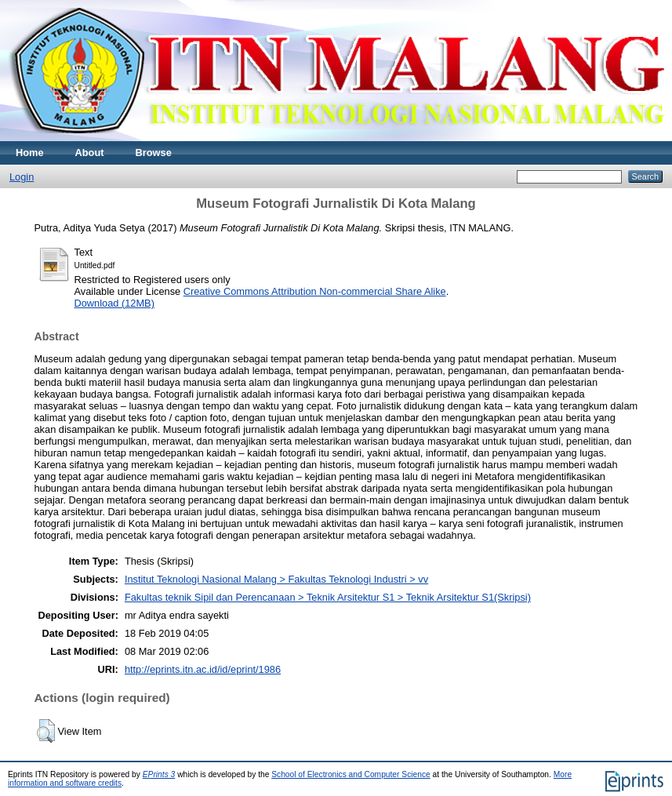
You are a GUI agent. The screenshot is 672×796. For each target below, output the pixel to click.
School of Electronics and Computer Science (351, 774)
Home (30, 153)
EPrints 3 (159, 774)
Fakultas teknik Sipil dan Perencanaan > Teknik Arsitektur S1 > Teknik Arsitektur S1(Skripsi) (328, 597)
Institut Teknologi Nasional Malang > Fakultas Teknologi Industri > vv (276, 579)
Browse (154, 153)
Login (22, 177)
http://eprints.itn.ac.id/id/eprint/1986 (203, 669)
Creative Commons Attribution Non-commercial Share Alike (315, 291)
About (90, 153)
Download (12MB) (114, 303)
